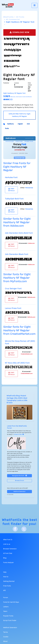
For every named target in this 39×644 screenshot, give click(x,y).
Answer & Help (19, 434)
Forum (6, 598)
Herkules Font (11, 177)
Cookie (6, 637)
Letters (6, 607)
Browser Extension (10, 549)
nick (28, 124)
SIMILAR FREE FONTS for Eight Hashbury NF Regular (19, 115)
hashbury (10, 124)
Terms (5, 632)
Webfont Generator (20, 492)
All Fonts (20, 17)
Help (5, 572)
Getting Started (9, 581)
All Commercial (13, 20)
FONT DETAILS (11, 190)
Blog (5, 558)
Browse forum (20, 481)
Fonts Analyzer (8, 563)
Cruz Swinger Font (13, 289)
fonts (7, 129)
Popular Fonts (8, 616)
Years (5, 611)
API (4, 591)
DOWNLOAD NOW (19, 32)
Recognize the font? (20, 476)
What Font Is (8, 540)
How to (6, 577)
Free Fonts (7, 586)
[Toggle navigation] (35, 5)
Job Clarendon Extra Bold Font (19, 233)
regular (20, 124)
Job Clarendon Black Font (17, 254)
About (5, 641)
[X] (24, 529)
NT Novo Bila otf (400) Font (17, 363)
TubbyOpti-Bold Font (14, 199)
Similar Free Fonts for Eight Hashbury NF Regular (17, 167)
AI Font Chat (8, 553)
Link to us (7, 544)
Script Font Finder (10, 621)
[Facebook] (15, 529)
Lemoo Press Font (13, 308)
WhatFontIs (8, 17)
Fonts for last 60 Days (11, 602)
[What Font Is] (8, 5)
